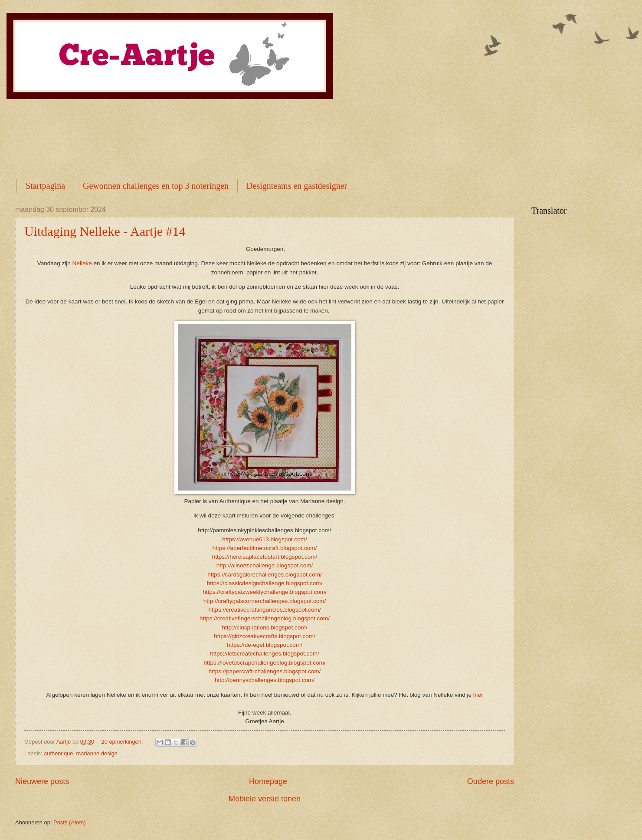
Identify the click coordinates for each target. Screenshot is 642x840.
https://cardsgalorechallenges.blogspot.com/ (265, 575)
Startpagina (45, 186)
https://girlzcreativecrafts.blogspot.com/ (265, 636)
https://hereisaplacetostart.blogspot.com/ (265, 557)
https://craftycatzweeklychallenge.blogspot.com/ (264, 592)
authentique (58, 753)
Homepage (268, 781)
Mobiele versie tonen (265, 799)
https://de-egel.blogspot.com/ (265, 645)
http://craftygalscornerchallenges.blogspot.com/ (265, 601)
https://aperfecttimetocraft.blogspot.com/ (265, 548)
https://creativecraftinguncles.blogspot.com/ (264, 610)
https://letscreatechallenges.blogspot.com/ (265, 654)
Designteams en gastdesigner (297, 186)
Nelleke (83, 263)
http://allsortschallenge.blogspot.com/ (265, 565)
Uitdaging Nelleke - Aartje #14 (105, 231)
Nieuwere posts (42, 781)
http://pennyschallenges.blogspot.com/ (265, 680)
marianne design (97, 753)
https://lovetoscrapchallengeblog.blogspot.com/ (265, 663)
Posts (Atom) (69, 822)
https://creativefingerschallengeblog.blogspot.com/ (265, 618)
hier (478, 695)
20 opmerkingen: (123, 742)
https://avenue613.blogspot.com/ (264, 539)
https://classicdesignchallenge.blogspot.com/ (265, 583)
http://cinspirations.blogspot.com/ (265, 628)
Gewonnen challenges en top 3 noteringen (156, 186)
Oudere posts (491, 781)
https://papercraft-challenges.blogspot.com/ (265, 671)
